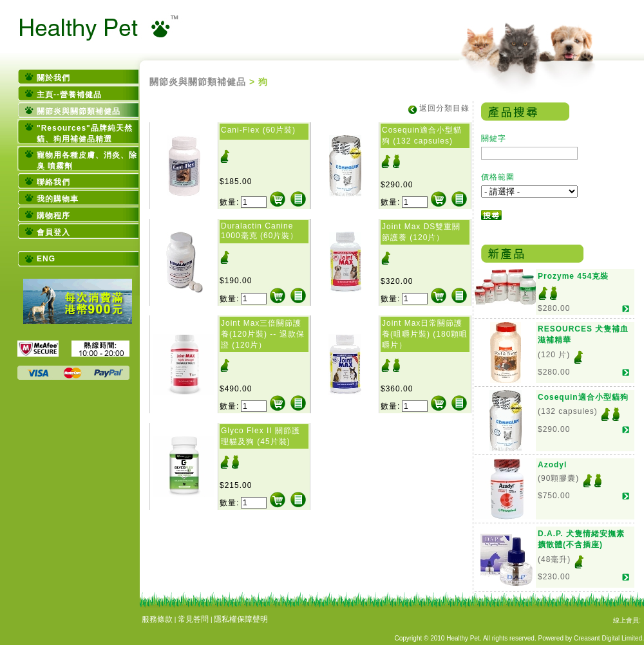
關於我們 (53, 78)
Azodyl (552, 465)
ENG (46, 259)
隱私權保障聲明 (241, 619)
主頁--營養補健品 (69, 95)
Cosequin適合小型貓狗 (583, 397)
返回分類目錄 (444, 108)
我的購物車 (58, 199)
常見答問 (193, 619)
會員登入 (53, 232)
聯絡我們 (53, 182)
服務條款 (157, 619)
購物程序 (53, 216)
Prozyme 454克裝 (573, 276)
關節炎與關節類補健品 (79, 111)
